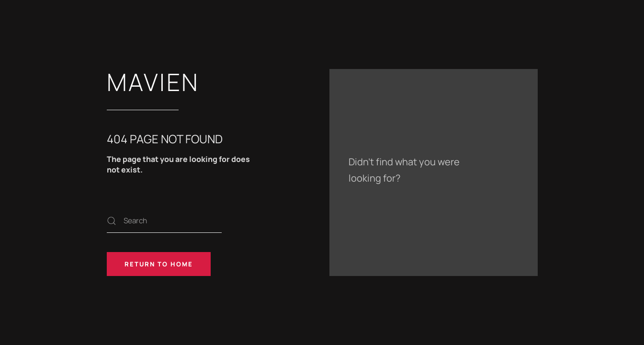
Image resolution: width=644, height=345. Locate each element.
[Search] (164, 221)
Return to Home (159, 264)
